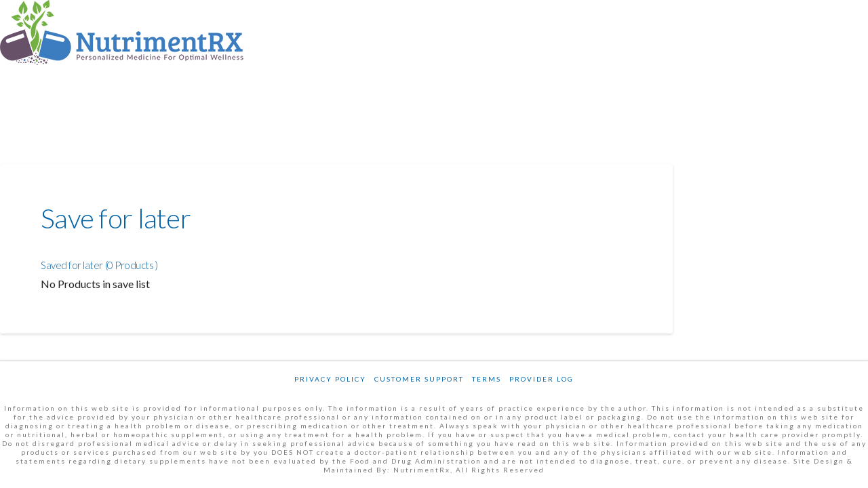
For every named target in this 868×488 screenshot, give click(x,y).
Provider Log (541, 379)
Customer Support (419, 379)
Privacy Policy (330, 379)
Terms (487, 379)
